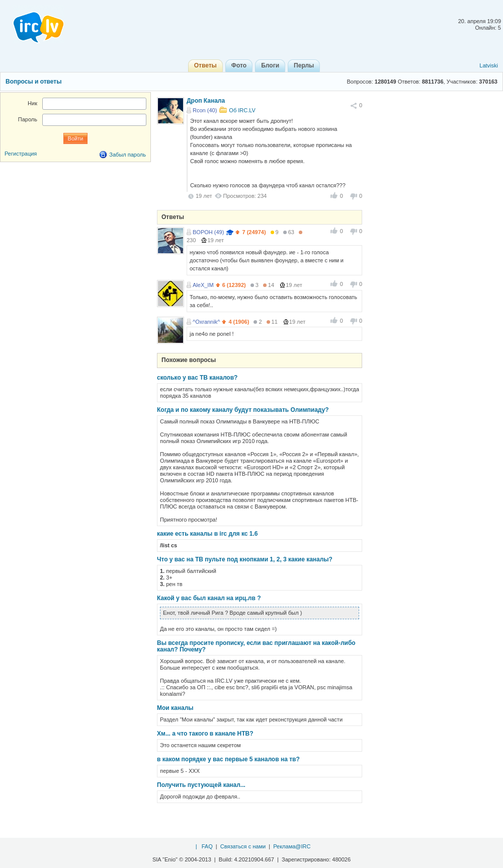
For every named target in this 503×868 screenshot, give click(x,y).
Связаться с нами (243, 846)
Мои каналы (175, 708)
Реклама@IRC (292, 846)
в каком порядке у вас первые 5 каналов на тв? (228, 759)
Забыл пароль (128, 155)
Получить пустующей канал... (201, 785)
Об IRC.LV (242, 110)
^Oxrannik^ (206, 322)
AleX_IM (203, 285)
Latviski (489, 65)
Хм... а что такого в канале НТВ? (205, 734)
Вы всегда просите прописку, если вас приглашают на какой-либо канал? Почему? (256, 646)
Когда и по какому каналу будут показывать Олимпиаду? (243, 410)
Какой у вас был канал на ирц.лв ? (209, 598)
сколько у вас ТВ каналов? (197, 378)
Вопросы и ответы (33, 82)
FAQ (207, 846)
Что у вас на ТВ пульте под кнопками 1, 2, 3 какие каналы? (245, 559)
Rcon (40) (205, 110)
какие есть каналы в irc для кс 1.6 (207, 534)
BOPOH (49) (208, 232)
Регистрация (21, 154)
